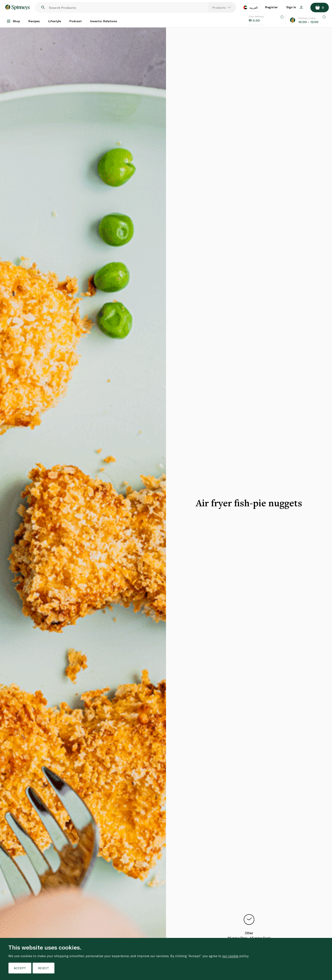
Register (271, 7)
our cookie (230, 956)
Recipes (34, 21)
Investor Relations (104, 21)
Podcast (76, 21)
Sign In (295, 7)
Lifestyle (55, 21)
